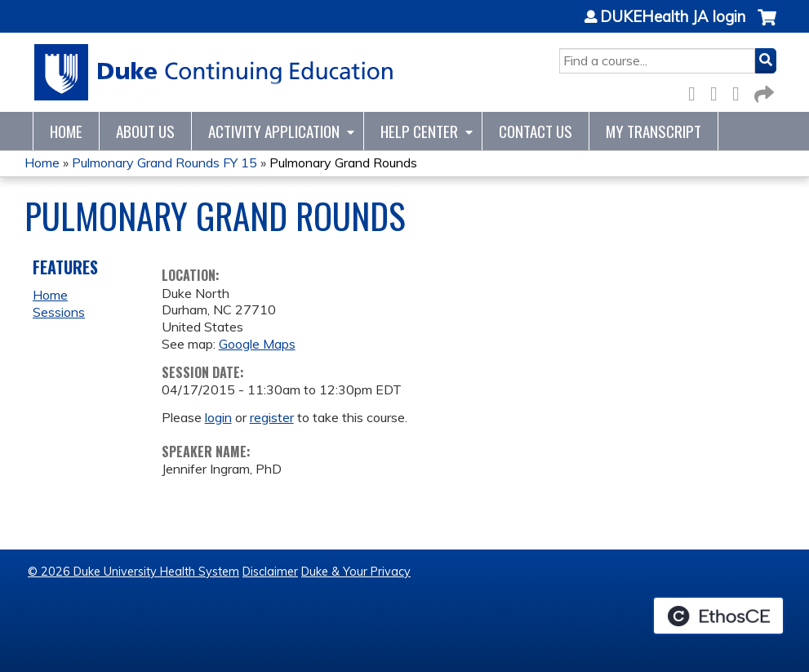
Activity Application (274, 131)
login (218, 417)
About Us (145, 131)
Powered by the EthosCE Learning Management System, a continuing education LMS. (718, 616)
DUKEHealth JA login (673, 17)
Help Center (419, 131)
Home (66, 131)
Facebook (696, 91)
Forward (762, 91)
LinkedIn (740, 91)
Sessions (59, 312)
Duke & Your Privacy (356, 572)
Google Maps (257, 344)
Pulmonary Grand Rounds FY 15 (164, 162)
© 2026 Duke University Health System (133, 572)
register (272, 417)
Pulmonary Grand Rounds (343, 162)
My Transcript (653, 131)
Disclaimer (270, 572)
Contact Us (536, 131)
